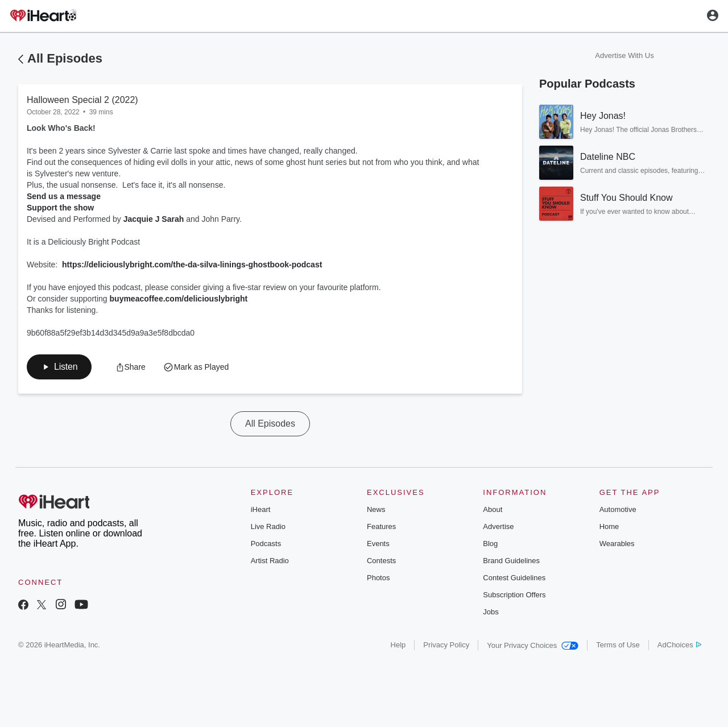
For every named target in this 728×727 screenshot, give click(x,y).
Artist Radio (270, 561)
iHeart (261, 509)
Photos (378, 578)
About (493, 509)
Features (381, 526)
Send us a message (64, 196)
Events (378, 544)
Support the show (60, 208)
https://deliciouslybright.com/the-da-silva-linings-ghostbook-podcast (192, 265)
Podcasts (266, 544)
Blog (490, 544)
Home (609, 526)
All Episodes (65, 58)
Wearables (617, 544)
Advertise (498, 526)
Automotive (618, 509)
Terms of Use (618, 645)
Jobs (491, 612)
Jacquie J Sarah (154, 219)
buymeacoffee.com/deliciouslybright (179, 299)
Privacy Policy (446, 645)
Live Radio (268, 526)
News (376, 509)
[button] (59, 367)
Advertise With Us (624, 55)
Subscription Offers (514, 595)
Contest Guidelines (514, 578)
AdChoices (679, 645)
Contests (381, 561)
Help (398, 645)
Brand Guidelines (511, 561)
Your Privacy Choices (533, 645)
